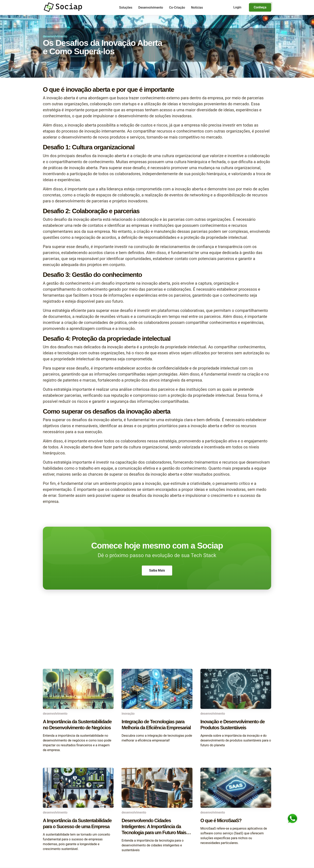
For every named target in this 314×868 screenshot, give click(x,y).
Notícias (197, 8)
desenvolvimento (55, 36)
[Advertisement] (157, 637)
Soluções (126, 8)
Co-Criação (177, 8)
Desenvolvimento (151, 8)
